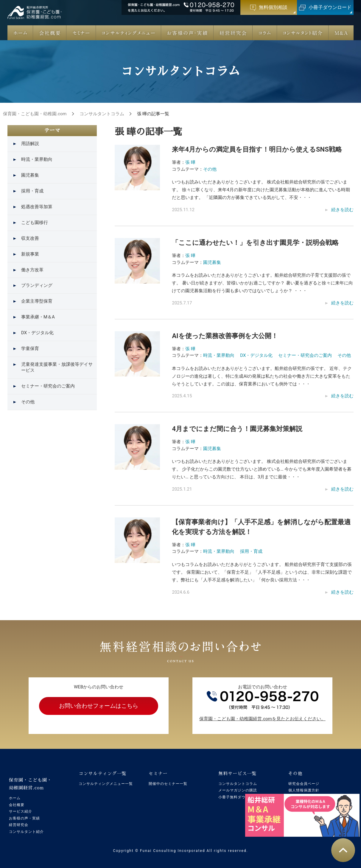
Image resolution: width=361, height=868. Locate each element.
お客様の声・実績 (24, 818)
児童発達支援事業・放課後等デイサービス (57, 367)
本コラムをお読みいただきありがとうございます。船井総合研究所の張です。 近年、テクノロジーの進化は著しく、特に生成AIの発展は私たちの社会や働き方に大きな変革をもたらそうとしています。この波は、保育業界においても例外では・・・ (262, 376)
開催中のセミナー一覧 (168, 784)
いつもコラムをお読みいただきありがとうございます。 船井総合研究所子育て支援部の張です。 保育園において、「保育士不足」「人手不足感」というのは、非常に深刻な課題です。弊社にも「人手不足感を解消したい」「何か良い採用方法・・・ (262, 572)
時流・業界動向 (219, 355)
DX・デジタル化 (256, 355)
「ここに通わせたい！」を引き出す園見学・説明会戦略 (255, 243)
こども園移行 (35, 223)
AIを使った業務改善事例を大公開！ (225, 336)
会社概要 (17, 805)
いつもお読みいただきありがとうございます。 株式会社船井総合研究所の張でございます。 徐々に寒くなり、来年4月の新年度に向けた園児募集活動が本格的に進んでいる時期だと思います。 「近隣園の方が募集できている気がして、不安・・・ (261, 190)
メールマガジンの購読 (238, 790)
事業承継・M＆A (38, 317)
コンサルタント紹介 (26, 832)
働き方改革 (32, 270)
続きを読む (342, 210)
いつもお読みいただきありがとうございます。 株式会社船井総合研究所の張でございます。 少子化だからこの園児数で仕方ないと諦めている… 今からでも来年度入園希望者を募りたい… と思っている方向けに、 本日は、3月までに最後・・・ (262, 469)
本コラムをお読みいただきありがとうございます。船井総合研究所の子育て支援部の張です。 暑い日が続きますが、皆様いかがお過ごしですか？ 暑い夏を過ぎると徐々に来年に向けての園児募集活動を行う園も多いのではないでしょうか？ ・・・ (262, 283)
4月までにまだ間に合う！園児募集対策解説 (237, 429)
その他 (210, 169)
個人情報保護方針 (304, 790)
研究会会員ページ (304, 784)
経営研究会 (19, 825)
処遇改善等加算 (37, 207)
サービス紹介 (21, 811)
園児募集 (212, 262)
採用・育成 (251, 551)
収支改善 (30, 238)
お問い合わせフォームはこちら (99, 706)
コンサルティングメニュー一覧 (106, 784)
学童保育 (30, 349)
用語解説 (30, 144)
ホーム (15, 798)
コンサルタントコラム (238, 784)
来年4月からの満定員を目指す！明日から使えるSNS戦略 (257, 149)
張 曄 (190, 162)
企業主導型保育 (37, 301)
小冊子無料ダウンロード (240, 797)
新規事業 (30, 254)
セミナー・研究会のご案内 (305, 355)
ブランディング (37, 285)
